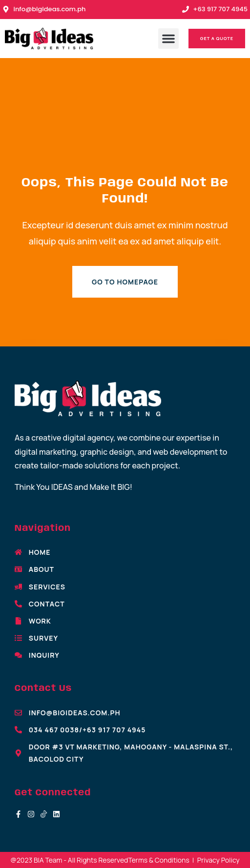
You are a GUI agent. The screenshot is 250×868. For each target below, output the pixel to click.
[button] (168, 39)
